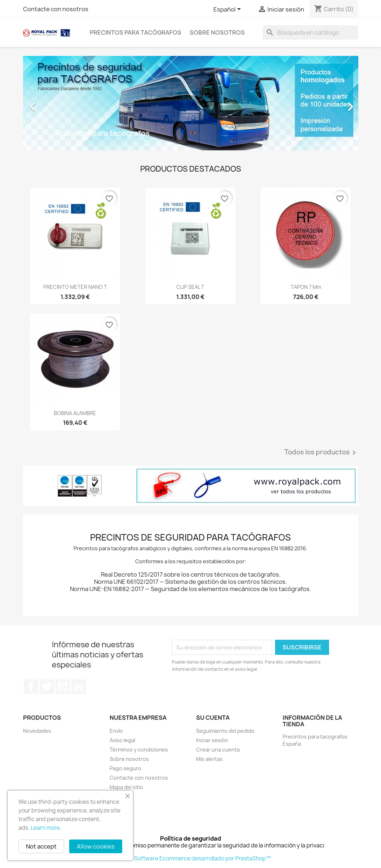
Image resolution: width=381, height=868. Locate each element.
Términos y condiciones (139, 750)
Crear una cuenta (218, 750)
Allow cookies (96, 846)
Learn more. (46, 828)
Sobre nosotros (217, 32)
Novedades (37, 731)
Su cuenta (213, 718)
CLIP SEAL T (190, 287)
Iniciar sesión (212, 740)
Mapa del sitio (126, 787)
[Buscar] (310, 32)
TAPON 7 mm (306, 287)
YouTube (63, 687)
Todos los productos (321, 453)
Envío (116, 731)
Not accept (41, 846)
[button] (48, 103)
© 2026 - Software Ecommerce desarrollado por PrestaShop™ (190, 858)
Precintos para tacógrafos (136, 32)
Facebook (31, 687)
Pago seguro (125, 768)
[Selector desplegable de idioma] (228, 10)
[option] (191, 103)
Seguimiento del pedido (225, 731)
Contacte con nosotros (56, 9)
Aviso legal (122, 740)
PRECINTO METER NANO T (75, 287)
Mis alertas (209, 759)
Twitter (47, 687)
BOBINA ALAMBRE (75, 413)
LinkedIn (79, 687)
